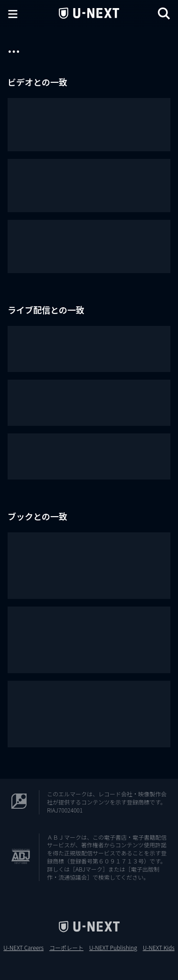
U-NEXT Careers (23, 948)
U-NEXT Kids (159, 948)
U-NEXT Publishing (113, 948)
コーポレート (66, 948)
